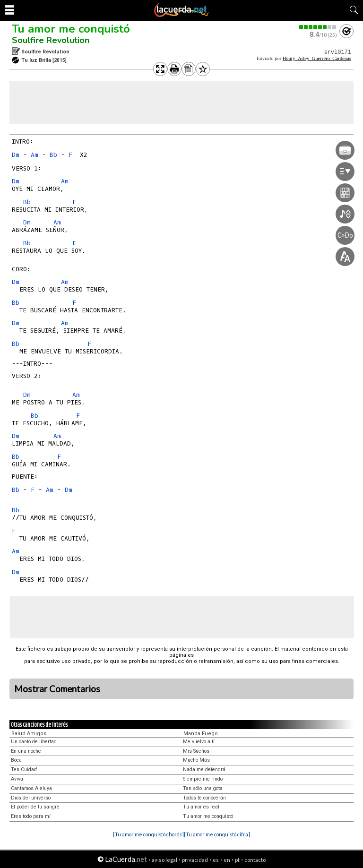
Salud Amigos (29, 734)
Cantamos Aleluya (31, 788)
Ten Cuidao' (24, 769)
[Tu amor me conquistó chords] (148, 834)
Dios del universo (31, 798)
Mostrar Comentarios (57, 689)
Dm (16, 155)
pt (237, 860)
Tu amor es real (201, 807)
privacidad (195, 860)
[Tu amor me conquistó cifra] (217, 834)
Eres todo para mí (31, 816)
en (227, 860)
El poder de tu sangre (35, 807)
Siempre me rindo (203, 779)
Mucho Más (196, 760)
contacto (255, 860)
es (216, 860)
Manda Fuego (201, 734)
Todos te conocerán (204, 798)
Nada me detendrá (204, 769)
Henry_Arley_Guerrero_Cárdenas (317, 58)
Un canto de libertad (34, 742)
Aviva (17, 779)
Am (35, 155)
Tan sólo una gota (203, 788)
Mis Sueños (196, 751)
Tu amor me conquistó (71, 29)
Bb (53, 155)
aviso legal (164, 860)
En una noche (26, 751)
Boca (16, 760)
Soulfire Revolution (51, 40)
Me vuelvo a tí (199, 742)
